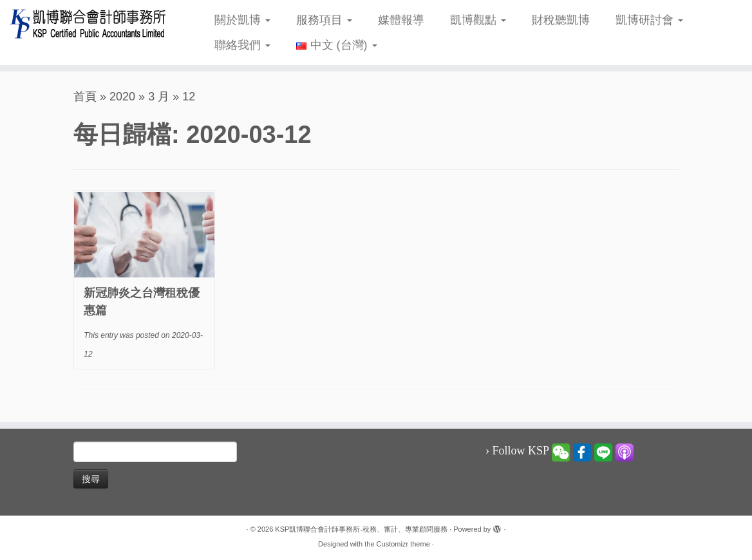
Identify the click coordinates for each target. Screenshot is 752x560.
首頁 (85, 97)
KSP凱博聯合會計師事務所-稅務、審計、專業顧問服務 (361, 529)
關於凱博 (242, 20)
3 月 (159, 97)
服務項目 (324, 20)
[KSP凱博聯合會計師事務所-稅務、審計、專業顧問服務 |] (88, 23)
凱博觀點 (478, 20)
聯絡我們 (242, 45)
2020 (122, 97)
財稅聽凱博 (561, 20)
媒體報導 (401, 20)
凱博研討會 (649, 20)
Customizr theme (403, 544)
